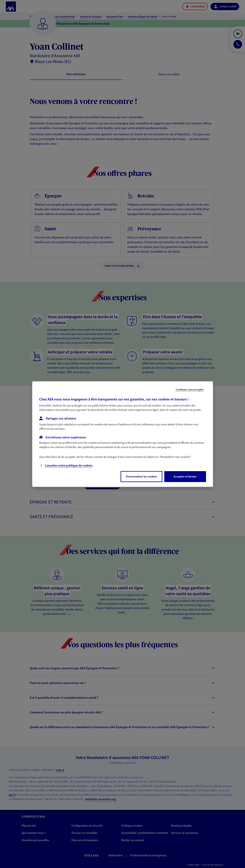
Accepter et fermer (185, 476)
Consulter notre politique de (69, 466)
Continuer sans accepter (190, 389)
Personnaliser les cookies (141, 476)
